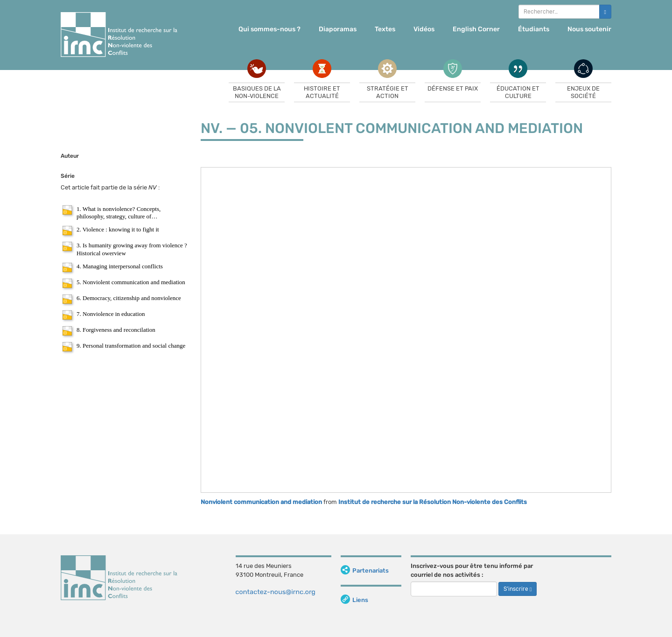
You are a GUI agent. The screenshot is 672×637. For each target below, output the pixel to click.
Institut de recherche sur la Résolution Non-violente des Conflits (433, 502)
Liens (354, 600)
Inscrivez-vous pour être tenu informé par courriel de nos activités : (472, 570)
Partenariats (365, 570)
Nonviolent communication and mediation (261, 502)
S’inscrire (518, 589)
